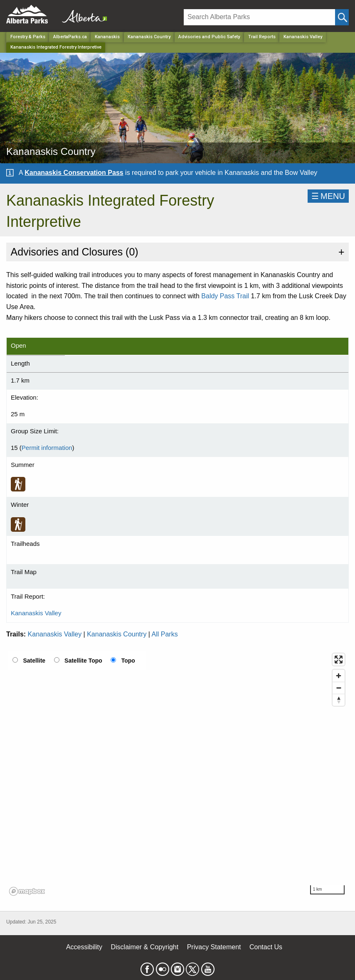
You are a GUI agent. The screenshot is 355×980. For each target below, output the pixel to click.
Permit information (47, 448)
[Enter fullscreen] (339, 659)
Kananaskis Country (117, 634)
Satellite (34, 661)
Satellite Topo (83, 661)
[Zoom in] (339, 676)
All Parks (165, 634)
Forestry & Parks (28, 37)
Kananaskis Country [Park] (149, 37)
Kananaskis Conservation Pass (74, 173)
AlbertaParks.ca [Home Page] (70, 37)
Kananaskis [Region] (107, 37)
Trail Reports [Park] (262, 37)
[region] (177, 774)
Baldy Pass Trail (225, 296)
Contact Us (266, 947)
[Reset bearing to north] (339, 700)
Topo (128, 661)
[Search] (259, 17)
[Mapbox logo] (27, 891)
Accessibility (84, 947)
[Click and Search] (342, 17)
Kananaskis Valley (303, 37)
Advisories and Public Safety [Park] (209, 37)
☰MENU (328, 196)
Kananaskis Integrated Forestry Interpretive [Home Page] (56, 47)
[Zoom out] (339, 688)
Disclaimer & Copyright (145, 947)
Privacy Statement (214, 947)
